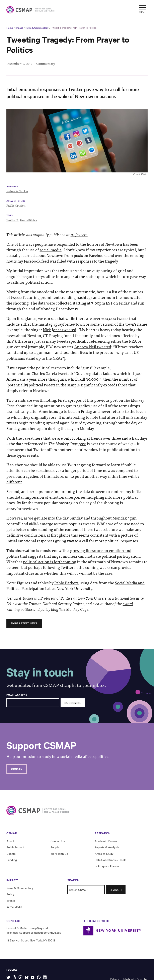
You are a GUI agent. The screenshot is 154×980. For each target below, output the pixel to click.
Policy (10, 894)
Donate (16, 769)
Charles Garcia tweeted (52, 373)
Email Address (17, 695)
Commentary (46, 64)
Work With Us (59, 854)
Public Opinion (16, 205)
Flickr (144, 174)
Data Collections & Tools (110, 860)
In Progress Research (108, 866)
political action (39, 282)
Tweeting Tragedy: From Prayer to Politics (74, 28)
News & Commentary (37, 28)
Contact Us (58, 841)
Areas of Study (104, 854)
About (10, 841)
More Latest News (24, 623)
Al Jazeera (79, 234)
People (55, 847)
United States (28, 220)
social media (51, 250)
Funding (12, 860)
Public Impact (15, 847)
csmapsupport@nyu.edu (46, 932)
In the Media (14, 907)
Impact (19, 28)
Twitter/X (13, 220)
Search (116, 890)
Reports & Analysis (107, 847)
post (82, 444)
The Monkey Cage (74, 609)
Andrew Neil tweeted (93, 347)
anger (57, 556)
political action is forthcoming (50, 562)
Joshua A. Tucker (17, 191)
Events (11, 901)
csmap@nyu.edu (39, 928)
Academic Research (107, 841)
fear (74, 556)
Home (10, 28)
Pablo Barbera (67, 583)
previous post (106, 400)
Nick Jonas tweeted (60, 330)
